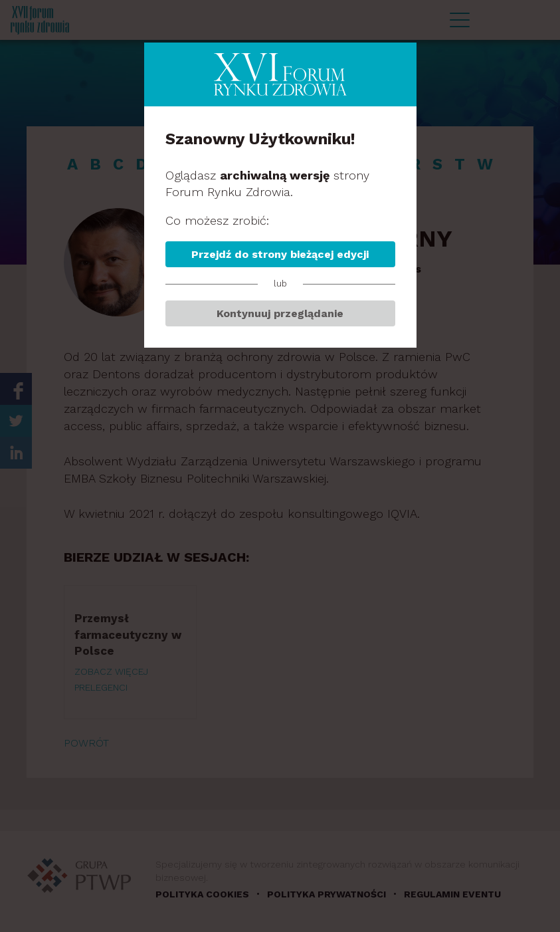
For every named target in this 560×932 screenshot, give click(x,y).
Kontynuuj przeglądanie (280, 313)
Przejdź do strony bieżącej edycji (280, 254)
